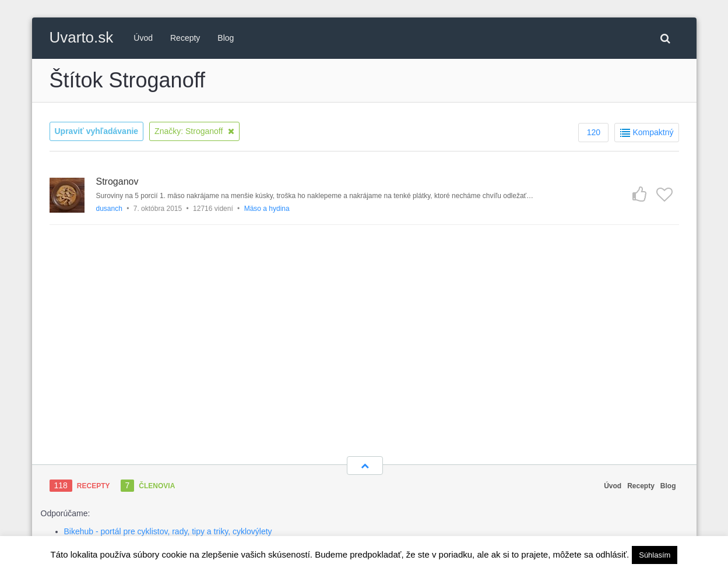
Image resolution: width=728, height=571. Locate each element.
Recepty (185, 38)
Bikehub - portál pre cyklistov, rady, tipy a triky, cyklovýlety (168, 531)
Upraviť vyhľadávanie (97, 131)
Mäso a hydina (267, 209)
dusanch (109, 209)
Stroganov (117, 181)
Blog (226, 38)
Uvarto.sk (82, 37)
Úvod (143, 38)
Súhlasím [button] (655, 555)
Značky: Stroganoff (194, 131)
